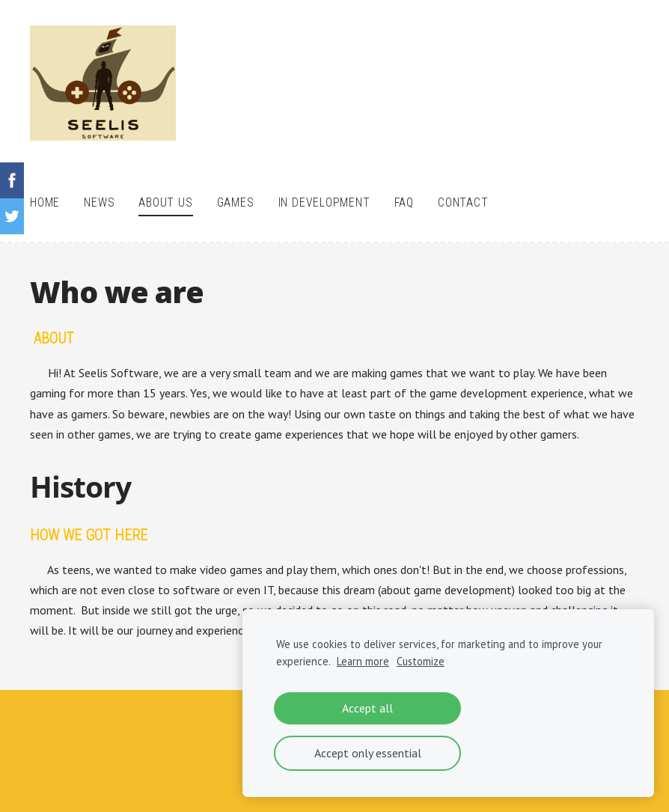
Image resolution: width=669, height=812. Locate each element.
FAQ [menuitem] (404, 202)
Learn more (363, 661)
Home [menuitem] (45, 202)
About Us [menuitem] (165, 202)
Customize (421, 661)
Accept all (367, 708)
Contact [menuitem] (463, 202)
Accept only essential (368, 753)
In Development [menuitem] (324, 202)
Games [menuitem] (236, 202)
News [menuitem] (99, 202)
